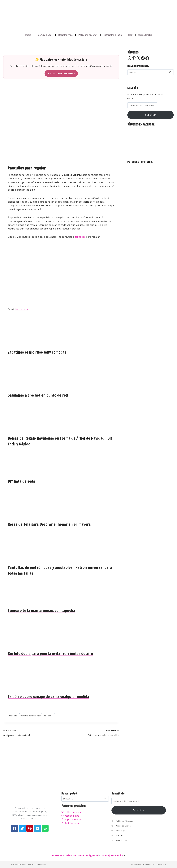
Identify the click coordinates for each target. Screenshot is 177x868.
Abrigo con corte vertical (31, 733)
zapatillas (80, 237)
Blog (130, 35)
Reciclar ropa (65, 35)
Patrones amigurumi (86, 856)
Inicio (28, 35)
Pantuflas (49, 716)
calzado (13, 716)
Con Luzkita (21, 309)
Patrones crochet (88, 35)
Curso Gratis (145, 35)
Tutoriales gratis (113, 35)
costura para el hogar (31, 716)
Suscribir (151, 115)
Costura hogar (45, 35)
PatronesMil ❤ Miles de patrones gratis (149, 864)
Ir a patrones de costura (61, 73)
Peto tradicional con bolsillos (91, 733)
